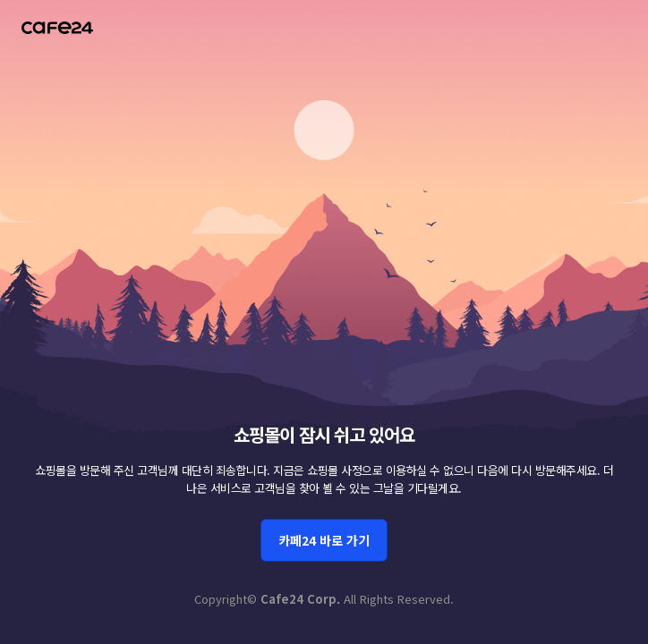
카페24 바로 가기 (324, 540)
